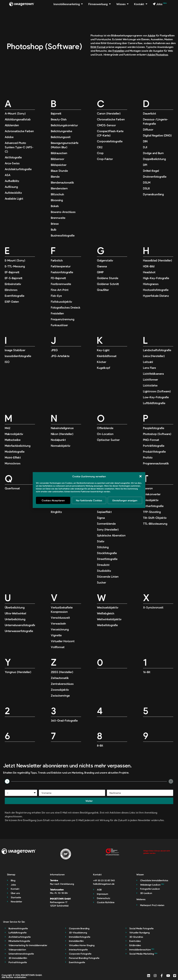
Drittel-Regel (151, 171)
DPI (145, 165)
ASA (8, 175)
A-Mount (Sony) (15, 113)
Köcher (102, 362)
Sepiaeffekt (104, 512)
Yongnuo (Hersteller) (18, 672)
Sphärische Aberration (111, 535)
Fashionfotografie (62, 272)
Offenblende (105, 428)
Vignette (56, 635)
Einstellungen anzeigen (125, 500)
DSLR (146, 188)
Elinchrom (11, 290)
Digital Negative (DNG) (157, 135)
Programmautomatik (156, 463)
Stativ (101, 541)
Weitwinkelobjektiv (109, 619)
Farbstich (57, 260)
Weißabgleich (106, 613)
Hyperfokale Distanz (156, 296)
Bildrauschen (59, 153)
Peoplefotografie (154, 428)
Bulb (54, 229)
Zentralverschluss (62, 684)
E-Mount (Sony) (15, 260)
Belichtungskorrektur (64, 125)
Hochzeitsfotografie (156, 290)
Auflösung (11, 187)
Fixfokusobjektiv (62, 302)
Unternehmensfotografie (20, 625)
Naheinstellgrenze (62, 428)
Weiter (89, 801)
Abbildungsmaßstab (18, 119)
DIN (145, 141)
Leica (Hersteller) (154, 356)
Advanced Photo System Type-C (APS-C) (19, 147)
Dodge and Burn (153, 153)
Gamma (102, 266)
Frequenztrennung (63, 319)
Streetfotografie (107, 559)
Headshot (149, 272)
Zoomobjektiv (60, 690)
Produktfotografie (154, 452)
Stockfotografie (107, 553)
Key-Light (103, 350)
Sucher (101, 582)
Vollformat (58, 647)
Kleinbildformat (107, 356)
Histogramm (151, 284)
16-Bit (147, 672)
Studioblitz (104, 571)
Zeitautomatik (60, 678)
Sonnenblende (106, 524)
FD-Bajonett (58, 278)
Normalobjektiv (61, 446)
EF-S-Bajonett (14, 278)
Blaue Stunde (59, 171)
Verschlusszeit (60, 618)
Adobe (151, 35)
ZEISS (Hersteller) (62, 672)
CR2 (100, 147)
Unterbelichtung (15, 619)
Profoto (148, 457)
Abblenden (12, 125)
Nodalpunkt (58, 440)
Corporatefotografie (110, 141)
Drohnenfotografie (155, 177)
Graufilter (103, 290)
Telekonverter (152, 494)
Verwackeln (58, 623)
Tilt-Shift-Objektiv (155, 518)
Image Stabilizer (15, 350)
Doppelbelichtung (154, 159)
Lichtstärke (150, 385)
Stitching (103, 547)
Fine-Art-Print (60, 290)
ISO (7, 362)
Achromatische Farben (19, 131)
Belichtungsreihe (62, 131)
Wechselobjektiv (108, 607)
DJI (145, 147)
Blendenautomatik (62, 182)
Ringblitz (56, 512)
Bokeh (55, 206)
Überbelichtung (15, 607)
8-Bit (100, 745)
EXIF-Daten (12, 302)
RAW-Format (98, 47)
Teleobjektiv (151, 500)
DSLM (147, 182)
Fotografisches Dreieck (66, 307)
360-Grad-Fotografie (64, 720)
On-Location (105, 434)
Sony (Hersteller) (108, 529)
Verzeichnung (60, 629)
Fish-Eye (56, 296)
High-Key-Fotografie (156, 278)
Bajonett (56, 113)
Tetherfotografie (153, 506)
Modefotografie (15, 452)
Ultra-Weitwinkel (15, 613)
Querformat (12, 488)
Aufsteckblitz (13, 193)
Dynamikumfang (153, 194)
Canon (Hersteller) (109, 113)
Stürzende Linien (108, 577)
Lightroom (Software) (157, 391)
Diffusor (148, 129)
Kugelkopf (103, 368)
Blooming (57, 200)
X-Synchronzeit (153, 607)
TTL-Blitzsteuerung (155, 524)
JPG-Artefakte (60, 356)
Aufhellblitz (12, 181)
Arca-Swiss (12, 163)
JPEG (54, 350)
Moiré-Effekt (13, 457)
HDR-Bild (149, 266)
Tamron (148, 488)
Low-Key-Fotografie (156, 397)
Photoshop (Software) (157, 434)
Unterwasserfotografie (19, 631)
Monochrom (13, 463)
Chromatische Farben (111, 119)
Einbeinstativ (13, 284)
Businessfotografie (63, 235)
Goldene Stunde (108, 278)
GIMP (100, 272)
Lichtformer (151, 379)
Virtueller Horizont (63, 641)
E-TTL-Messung (15, 266)
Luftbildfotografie (154, 403)
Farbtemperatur (61, 266)
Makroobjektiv (14, 434)
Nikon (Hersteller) (62, 434)
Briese (55, 224)
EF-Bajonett (12, 272)
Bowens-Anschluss (63, 212)
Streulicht (103, 565)
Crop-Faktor (105, 159)
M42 (8, 428)
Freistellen (118, 51)
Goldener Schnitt (108, 284)
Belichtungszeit (61, 137)
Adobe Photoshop (158, 54)
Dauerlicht (150, 113)
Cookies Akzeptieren (53, 500)
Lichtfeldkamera (153, 374)
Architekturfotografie (18, 169)
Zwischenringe (60, 695)
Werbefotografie (107, 625)
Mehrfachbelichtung (18, 446)
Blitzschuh (57, 194)
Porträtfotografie (154, 446)
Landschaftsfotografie (157, 350)
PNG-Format (151, 440)
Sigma (101, 518)
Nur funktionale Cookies (89, 500)
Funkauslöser (59, 325)
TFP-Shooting (152, 512)
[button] (140, 476)
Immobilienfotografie (18, 356)
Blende (55, 177)
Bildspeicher (59, 165)
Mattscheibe (13, 440)
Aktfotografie (13, 157)
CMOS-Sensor (106, 125)
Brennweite (58, 218)
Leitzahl (148, 362)
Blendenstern (59, 188)
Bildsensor (58, 159)
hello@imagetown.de (104, 884)
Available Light (14, 198)
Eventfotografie (15, 296)
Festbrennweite (61, 284)
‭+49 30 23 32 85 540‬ (104, 880)
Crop (100, 153)
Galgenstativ (105, 260)
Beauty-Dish (59, 119)
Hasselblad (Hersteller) (157, 260)
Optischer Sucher (108, 440)
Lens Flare (149, 368)
